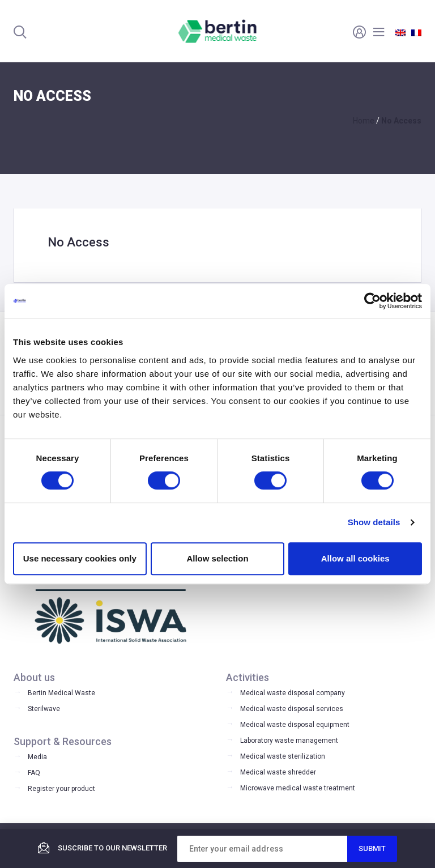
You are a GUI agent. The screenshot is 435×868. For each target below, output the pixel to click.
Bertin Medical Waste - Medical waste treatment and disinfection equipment (218, 31)
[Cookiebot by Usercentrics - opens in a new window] (372, 301)
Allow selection (217, 558)
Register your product (61, 789)
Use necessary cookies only (80, 558)
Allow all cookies (355, 558)
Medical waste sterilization (283, 756)
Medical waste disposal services (292, 709)
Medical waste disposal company (293, 693)
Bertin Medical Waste (61, 693)
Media (37, 757)
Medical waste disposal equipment (295, 725)
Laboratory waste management (289, 741)
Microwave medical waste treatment (298, 788)
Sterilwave (44, 709)
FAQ (34, 773)
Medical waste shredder (278, 772)
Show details (374, 522)
